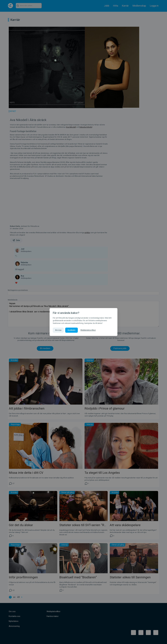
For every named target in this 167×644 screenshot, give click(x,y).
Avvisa (58, 330)
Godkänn (71, 330)
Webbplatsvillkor (88, 330)
